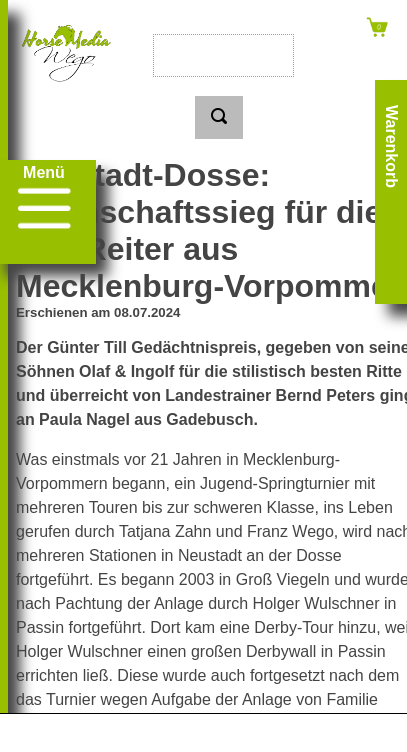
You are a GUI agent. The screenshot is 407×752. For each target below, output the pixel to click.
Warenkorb (391, 146)
